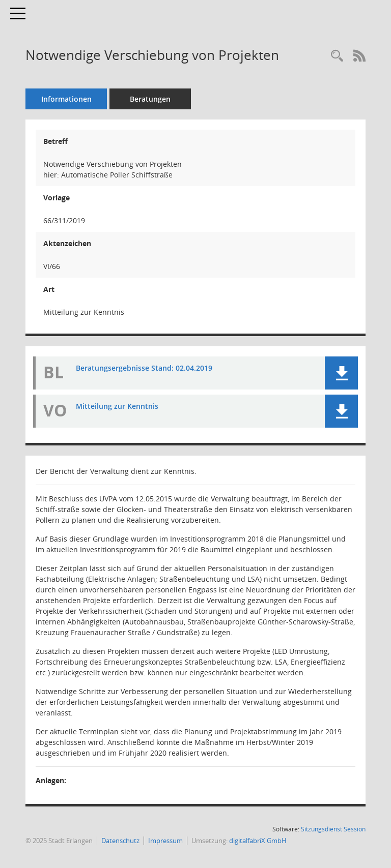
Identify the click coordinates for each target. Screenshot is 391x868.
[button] (341, 373)
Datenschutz (120, 841)
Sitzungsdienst (333, 829)
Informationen (66, 99)
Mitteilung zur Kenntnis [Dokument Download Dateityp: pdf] (117, 406)
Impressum (165, 841)
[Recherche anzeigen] (337, 56)
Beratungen (150, 99)
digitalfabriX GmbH (258, 841)
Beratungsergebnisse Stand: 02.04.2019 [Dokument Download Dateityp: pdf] (144, 368)
